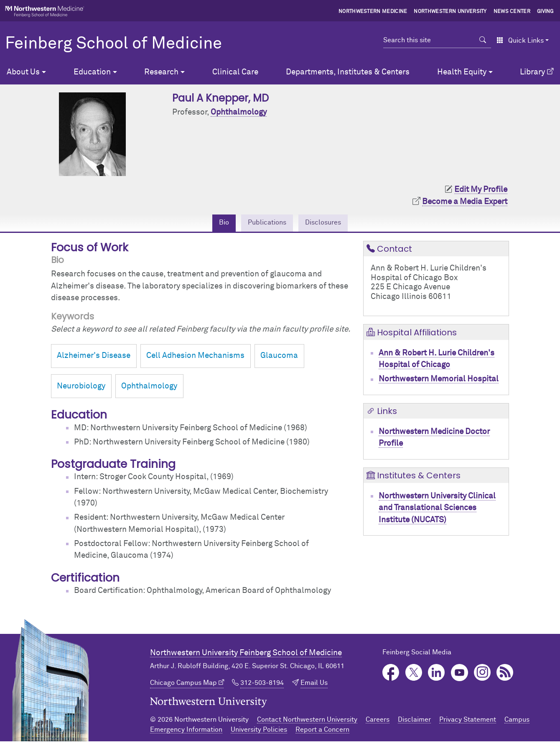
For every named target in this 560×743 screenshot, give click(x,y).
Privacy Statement (468, 721)
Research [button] (161, 72)
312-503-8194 (262, 684)
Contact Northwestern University (307, 721)
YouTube (459, 675)
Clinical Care (235, 72)
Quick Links (520, 41)
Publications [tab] (265, 223)
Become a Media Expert (465, 202)
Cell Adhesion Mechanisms (195, 358)
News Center (512, 12)
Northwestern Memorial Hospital (439, 381)
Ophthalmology (239, 112)
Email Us (314, 684)
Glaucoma (279, 358)
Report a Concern (322, 731)
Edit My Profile (481, 190)
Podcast (505, 675)
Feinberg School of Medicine (113, 44)
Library (532, 72)
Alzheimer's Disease (94, 358)
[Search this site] (429, 40)
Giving (545, 12)
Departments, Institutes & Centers (348, 72)
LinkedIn (437, 675)
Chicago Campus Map (183, 684)
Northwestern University (450, 12)
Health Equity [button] (462, 72)
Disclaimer (414, 721)
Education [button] (92, 72)
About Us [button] (23, 72)
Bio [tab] (216, 223)
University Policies (259, 731)
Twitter (414, 675)
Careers (378, 721)
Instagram (482, 675)
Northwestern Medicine (373, 12)
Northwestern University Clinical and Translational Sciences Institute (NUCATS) (437, 510)
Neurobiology (81, 388)
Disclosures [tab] (329, 223)
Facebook (391, 675)
